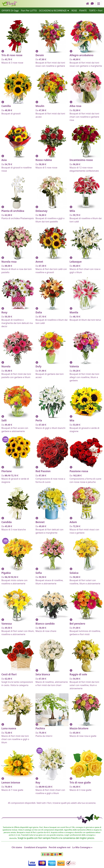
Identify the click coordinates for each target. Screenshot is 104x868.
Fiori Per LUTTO (29, 11)
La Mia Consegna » (82, 847)
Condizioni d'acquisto (35, 847)
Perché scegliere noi (60, 847)
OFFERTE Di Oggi (10, 11)
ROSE (74, 11)
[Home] (88, 4)
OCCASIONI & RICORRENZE (53, 11)
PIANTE (83, 11)
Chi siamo (17, 847)
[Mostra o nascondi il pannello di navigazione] (99, 4)
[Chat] (93, 4)
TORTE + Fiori (96, 11)
